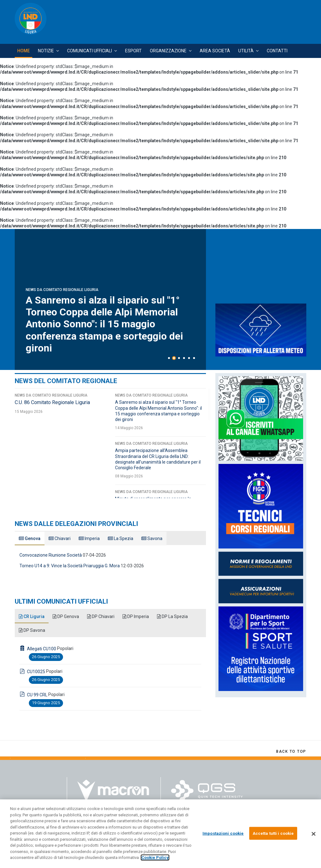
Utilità (246, 51)
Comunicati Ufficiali (89, 51)
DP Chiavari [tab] (101, 616)
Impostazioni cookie (223, 833)
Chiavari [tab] (60, 538)
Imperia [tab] (89, 538)
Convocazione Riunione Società (51, 555)
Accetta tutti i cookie (273, 833)
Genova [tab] (30, 538)
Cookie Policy (155, 858)
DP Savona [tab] (32, 630)
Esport (133, 51)
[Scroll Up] (291, 751)
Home (24, 51)
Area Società (215, 51)
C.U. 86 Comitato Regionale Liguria (105, 348)
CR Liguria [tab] (32, 616)
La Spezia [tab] (121, 538)
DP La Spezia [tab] (172, 616)
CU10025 (36, 672)
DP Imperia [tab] (136, 616)
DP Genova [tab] (66, 616)
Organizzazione (168, 51)
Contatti (277, 51)
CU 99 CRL (37, 695)
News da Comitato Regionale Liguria (62, 338)
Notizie (46, 51)
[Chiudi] (313, 834)
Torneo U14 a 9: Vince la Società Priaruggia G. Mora (70, 566)
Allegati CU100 (42, 649)
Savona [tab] (152, 538)
